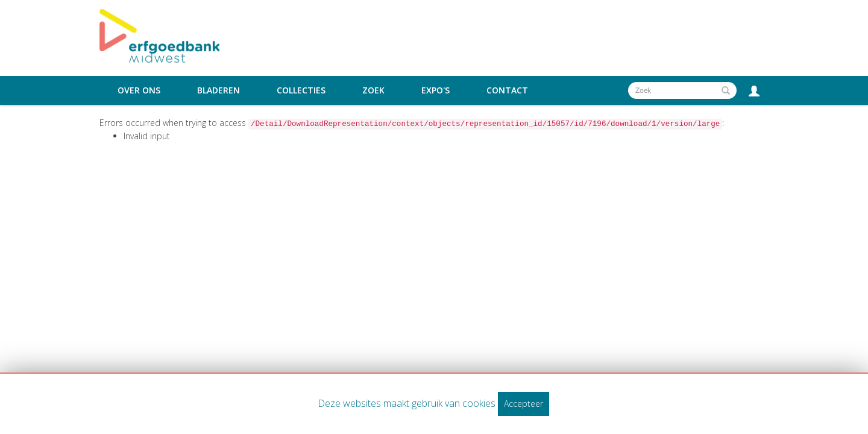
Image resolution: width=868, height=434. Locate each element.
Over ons (139, 90)
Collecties (301, 90)
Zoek (373, 90)
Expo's (436, 90)
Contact (507, 90)
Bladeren (219, 90)
